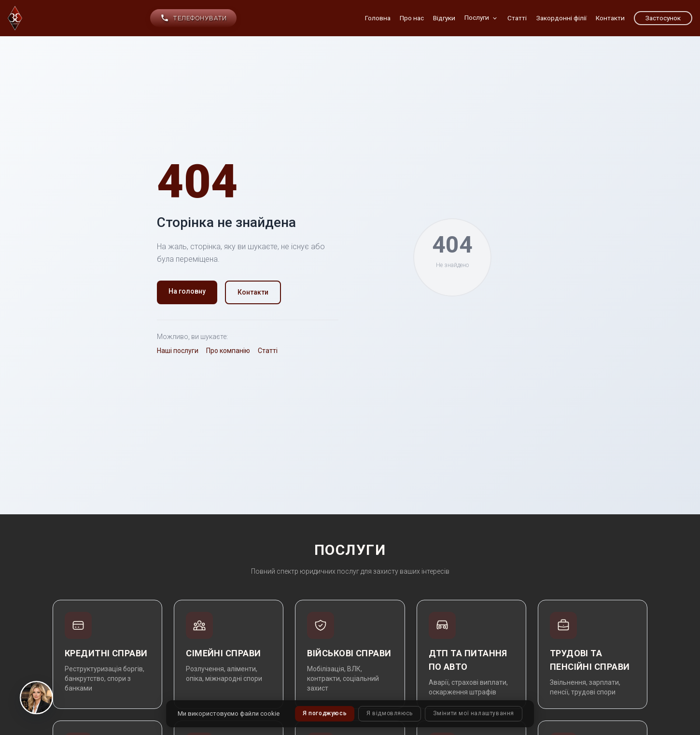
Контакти (253, 292)
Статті (268, 351)
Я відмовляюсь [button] (390, 714)
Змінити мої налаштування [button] (474, 714)
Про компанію (228, 351)
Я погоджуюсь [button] (325, 714)
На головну (187, 291)
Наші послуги (178, 351)
